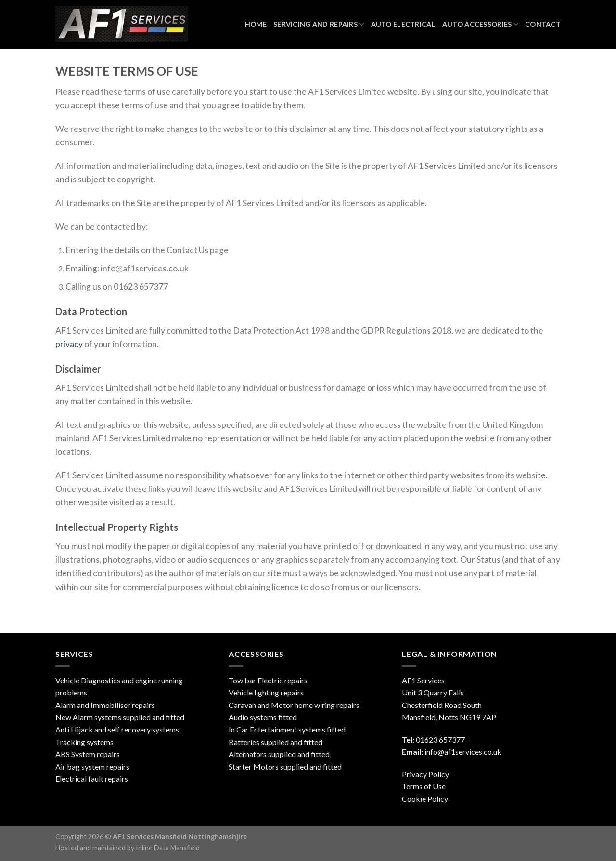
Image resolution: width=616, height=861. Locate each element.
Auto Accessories (480, 24)
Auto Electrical (403, 24)
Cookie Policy (425, 799)
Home (256, 24)
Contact (543, 24)
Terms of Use (424, 786)
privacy (69, 344)
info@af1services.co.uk (463, 752)
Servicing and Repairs (319, 24)
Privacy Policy (425, 774)
